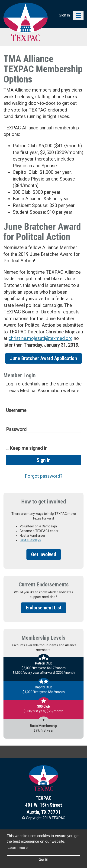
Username (16, 410)
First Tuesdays (30, 540)
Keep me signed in (29, 448)
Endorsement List (44, 608)
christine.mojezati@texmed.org (41, 338)
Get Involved (44, 554)
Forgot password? (44, 476)
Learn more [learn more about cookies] (18, 848)
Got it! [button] (43, 860)
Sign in (64, 15)
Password (16, 429)
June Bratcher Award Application (43, 358)
